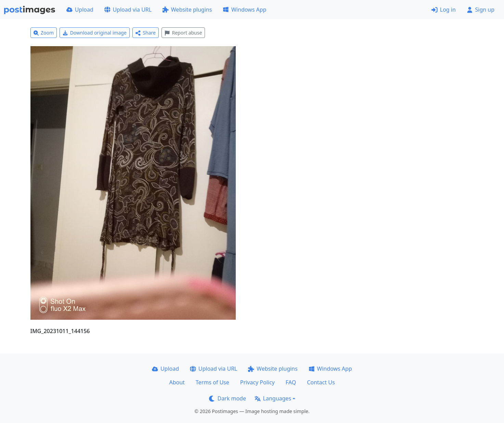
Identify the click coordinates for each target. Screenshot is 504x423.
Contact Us (321, 382)
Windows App (244, 10)
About (177, 382)
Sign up (481, 10)
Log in (444, 10)
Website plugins (187, 10)
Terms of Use (212, 382)
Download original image (95, 33)
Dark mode (228, 398)
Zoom (44, 33)
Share (146, 33)
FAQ (291, 382)
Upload (80, 10)
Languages (273, 398)
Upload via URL (128, 10)
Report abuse (183, 33)
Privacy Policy (257, 382)
